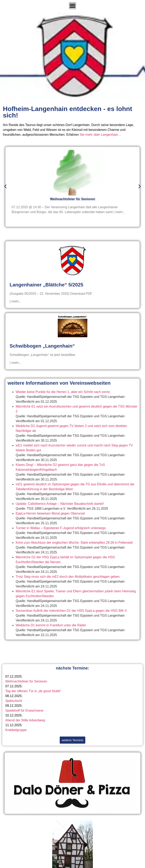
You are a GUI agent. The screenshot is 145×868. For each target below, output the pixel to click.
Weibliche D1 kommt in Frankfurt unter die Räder (51, 625)
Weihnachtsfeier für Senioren (26, 681)
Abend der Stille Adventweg (25, 720)
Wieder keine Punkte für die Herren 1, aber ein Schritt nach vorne (63, 392)
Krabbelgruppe (16, 730)
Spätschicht (14, 701)
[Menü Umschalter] (72, 6)
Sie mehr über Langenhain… (100, 135)
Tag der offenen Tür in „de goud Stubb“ (33, 691)
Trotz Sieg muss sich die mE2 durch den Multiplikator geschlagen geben (68, 577)
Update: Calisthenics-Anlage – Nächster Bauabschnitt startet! (60, 504)
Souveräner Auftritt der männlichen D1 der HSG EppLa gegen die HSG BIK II (71, 611)
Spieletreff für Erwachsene (24, 711)
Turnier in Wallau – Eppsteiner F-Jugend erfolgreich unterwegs (61, 528)
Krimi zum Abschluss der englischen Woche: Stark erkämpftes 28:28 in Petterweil (74, 543)
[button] (5, 186)
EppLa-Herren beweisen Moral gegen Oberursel (50, 513)
